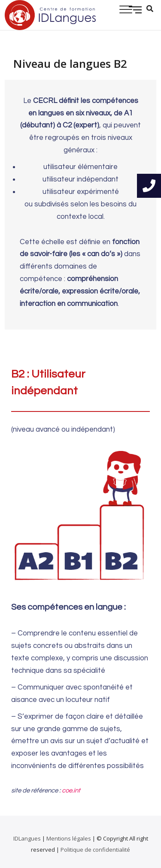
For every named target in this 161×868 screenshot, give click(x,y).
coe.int (71, 791)
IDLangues (27, 838)
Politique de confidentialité (95, 850)
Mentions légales (69, 838)
